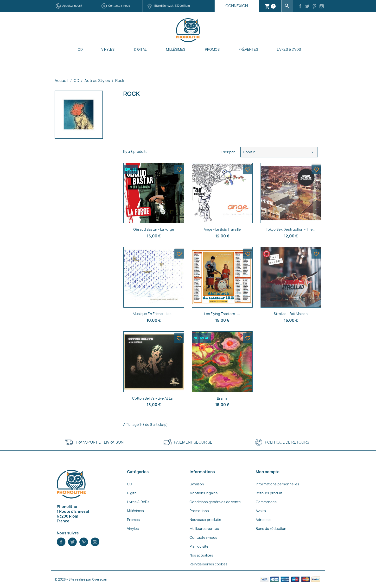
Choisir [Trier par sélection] (279, 152)
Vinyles (108, 49)
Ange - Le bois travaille (222, 229)
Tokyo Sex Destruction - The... (291, 229)
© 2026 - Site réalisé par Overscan (81, 579)
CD (80, 49)
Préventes (248, 49)
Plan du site (199, 546)
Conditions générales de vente (215, 502)
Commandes (266, 502)
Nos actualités (201, 555)
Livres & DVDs (289, 49)
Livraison (197, 484)
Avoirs (261, 511)
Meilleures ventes (204, 529)
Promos (212, 49)
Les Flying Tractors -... (222, 314)
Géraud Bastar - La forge (154, 229)
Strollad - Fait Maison (291, 314)
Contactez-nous (203, 537)
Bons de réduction (271, 529)
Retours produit (269, 493)
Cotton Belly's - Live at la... (154, 398)
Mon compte (268, 472)
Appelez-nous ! (72, 6)
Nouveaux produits (205, 520)
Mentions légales (204, 493)
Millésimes (176, 49)
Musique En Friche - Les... (154, 314)
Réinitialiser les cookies (209, 564)
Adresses (264, 520)
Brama (222, 398)
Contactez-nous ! (120, 6)
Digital (140, 49)
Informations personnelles (277, 484)
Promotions (199, 511)
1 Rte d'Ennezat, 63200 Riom (172, 6)
